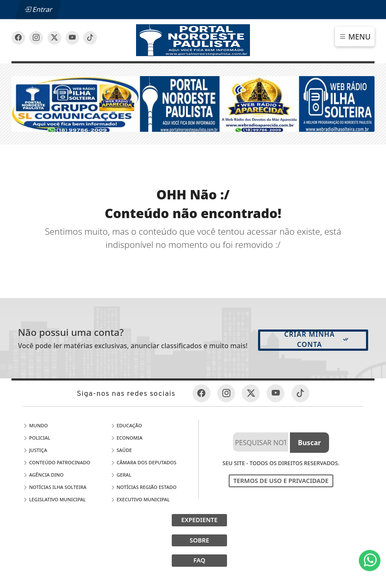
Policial (37, 438)
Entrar (38, 9)
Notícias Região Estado (143, 487)
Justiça (35, 450)
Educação (126, 425)
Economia (126, 438)
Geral (121, 475)
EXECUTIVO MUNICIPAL (140, 499)
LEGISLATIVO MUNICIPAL (54, 499)
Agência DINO (43, 475)
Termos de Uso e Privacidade (281, 481)
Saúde (121, 450)
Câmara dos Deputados (143, 462)
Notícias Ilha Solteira (55, 487)
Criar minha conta (317, 339)
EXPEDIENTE (199, 520)
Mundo (35, 425)
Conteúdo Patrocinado (57, 462)
